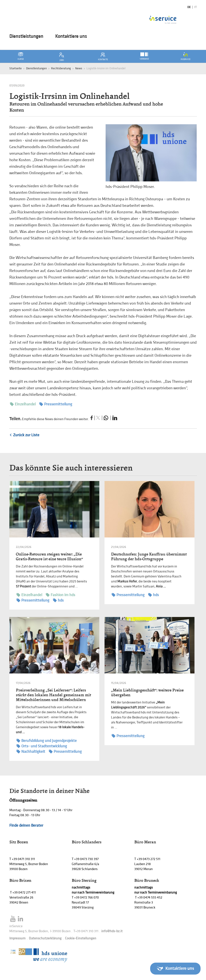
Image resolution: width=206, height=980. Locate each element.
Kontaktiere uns (71, 36)
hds (58, 600)
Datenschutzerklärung (45, 938)
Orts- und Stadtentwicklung (42, 746)
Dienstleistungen (26, 36)
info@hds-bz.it (112, 931)
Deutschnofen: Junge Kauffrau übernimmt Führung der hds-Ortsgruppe (149, 556)
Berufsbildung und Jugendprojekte (47, 741)
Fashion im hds (61, 595)
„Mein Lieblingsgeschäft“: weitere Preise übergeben (147, 692)
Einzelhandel (23, 404)
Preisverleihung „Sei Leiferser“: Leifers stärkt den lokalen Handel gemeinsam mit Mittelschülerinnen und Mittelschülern (53, 695)
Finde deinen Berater (26, 825)
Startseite (16, 68)
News (79, 68)
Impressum (17, 938)
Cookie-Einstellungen (81, 938)
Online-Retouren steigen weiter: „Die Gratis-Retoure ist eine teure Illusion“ (49, 556)
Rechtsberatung (61, 68)
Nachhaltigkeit (31, 752)
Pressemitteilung (56, 404)
